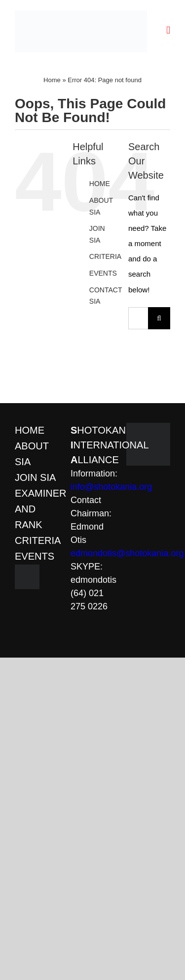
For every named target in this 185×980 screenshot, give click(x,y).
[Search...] (138, 318)
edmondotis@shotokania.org (127, 553)
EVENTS (103, 273)
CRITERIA (105, 256)
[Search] (159, 318)
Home (52, 80)
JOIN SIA (35, 477)
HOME (100, 184)
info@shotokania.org (111, 487)
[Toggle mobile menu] (168, 30)
